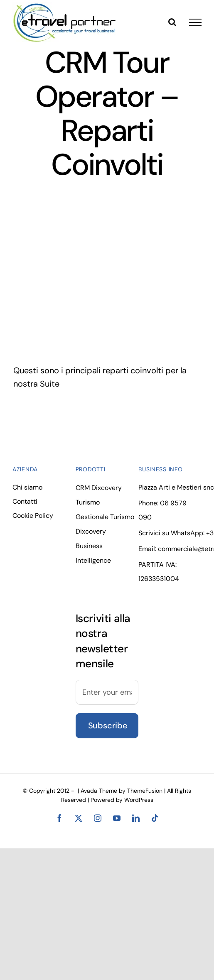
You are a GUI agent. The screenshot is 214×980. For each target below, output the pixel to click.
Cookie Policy (33, 516)
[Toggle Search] (172, 22)
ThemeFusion (145, 791)
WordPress (139, 800)
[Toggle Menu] (195, 22)
